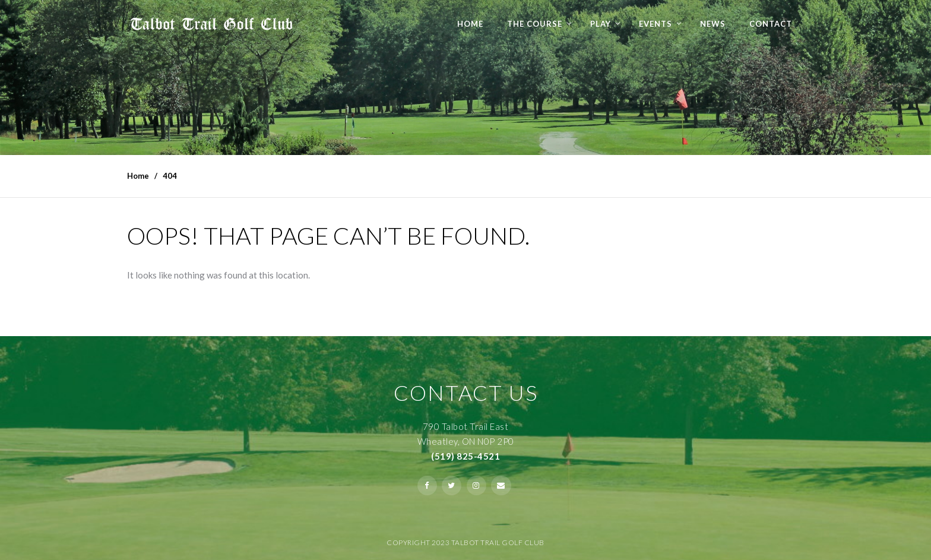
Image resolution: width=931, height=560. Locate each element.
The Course (535, 24)
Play (601, 24)
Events (655, 24)
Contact (771, 24)
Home (470, 24)
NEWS (713, 24)
